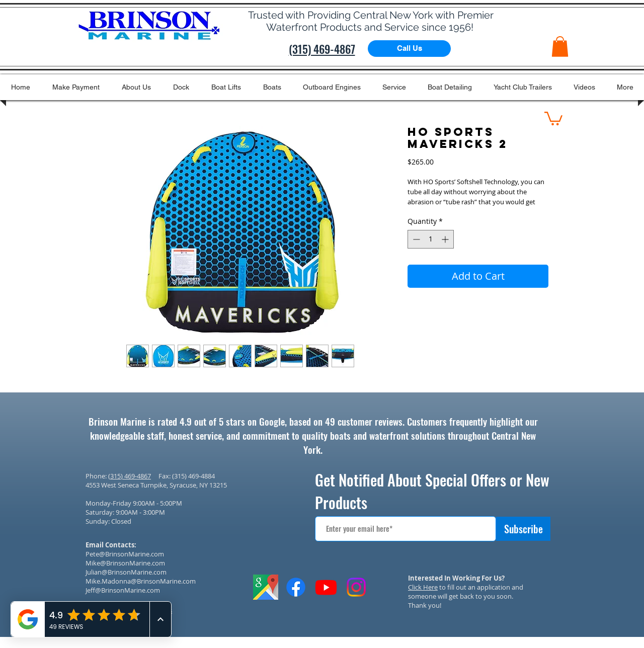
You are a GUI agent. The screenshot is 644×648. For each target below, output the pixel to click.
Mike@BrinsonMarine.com (125, 563)
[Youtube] (326, 587)
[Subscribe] (523, 529)
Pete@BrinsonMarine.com (125, 554)
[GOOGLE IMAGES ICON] (266, 587)
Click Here (423, 587)
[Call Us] (409, 49)
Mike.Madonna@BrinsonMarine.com (141, 581)
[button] (560, 47)
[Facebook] (296, 587)
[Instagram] (356, 587)
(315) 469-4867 (130, 476)
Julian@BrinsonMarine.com (126, 572)
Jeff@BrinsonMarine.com (123, 590)
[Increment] (446, 239)
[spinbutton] (431, 239)
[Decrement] (415, 239)
